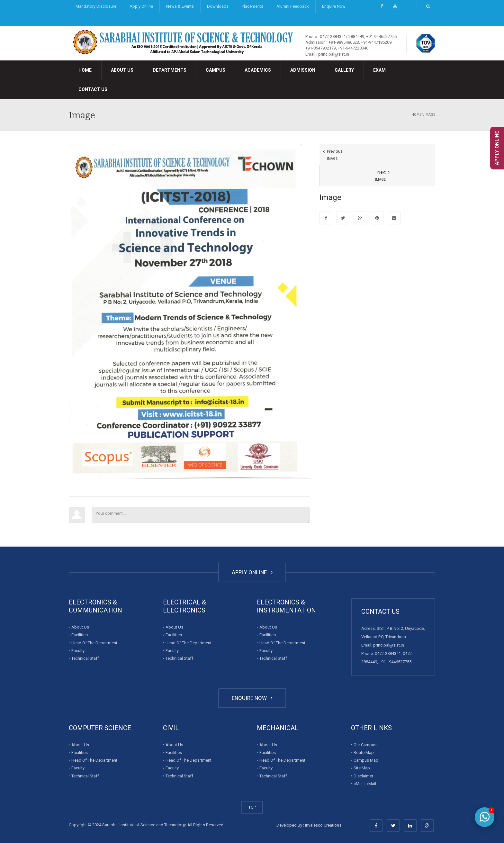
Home (85, 70)
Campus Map (366, 760)
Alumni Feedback (293, 6)
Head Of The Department (94, 643)
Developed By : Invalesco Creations (309, 825)
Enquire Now (334, 6)
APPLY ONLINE (252, 572)
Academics (258, 70)
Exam (379, 70)
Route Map (364, 752)
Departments (170, 70)
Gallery (344, 70)
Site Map (362, 768)
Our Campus (365, 744)
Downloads (218, 6)
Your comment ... (201, 515)
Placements (252, 6)
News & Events (180, 6)
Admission (303, 70)
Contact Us (93, 89)
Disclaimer (363, 776)
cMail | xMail (365, 784)
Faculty (78, 651)
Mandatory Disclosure (96, 6)
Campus (216, 70)
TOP (252, 807)
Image (430, 115)
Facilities (80, 635)
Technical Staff (85, 658)
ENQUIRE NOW (252, 698)
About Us (122, 70)
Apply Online (141, 6)
